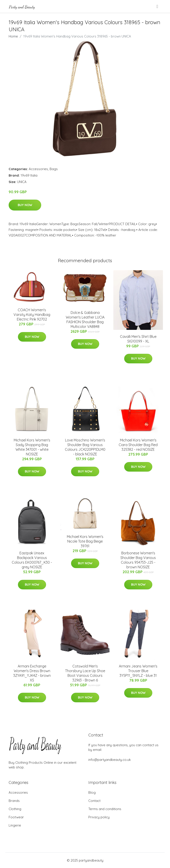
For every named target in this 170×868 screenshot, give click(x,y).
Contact (94, 801)
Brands (14, 801)
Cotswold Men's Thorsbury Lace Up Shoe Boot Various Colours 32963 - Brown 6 (85, 673)
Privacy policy (99, 817)
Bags (54, 169)
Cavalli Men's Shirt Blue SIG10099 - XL (138, 339)
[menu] (158, 6)
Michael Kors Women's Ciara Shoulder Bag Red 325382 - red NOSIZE (138, 445)
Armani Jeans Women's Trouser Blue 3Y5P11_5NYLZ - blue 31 (138, 671)
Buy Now (25, 205)
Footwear (16, 817)
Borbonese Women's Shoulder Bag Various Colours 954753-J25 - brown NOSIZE (138, 560)
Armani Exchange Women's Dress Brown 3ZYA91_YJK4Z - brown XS (32, 673)
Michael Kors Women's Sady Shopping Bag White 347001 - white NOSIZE (32, 447)
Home (13, 36)
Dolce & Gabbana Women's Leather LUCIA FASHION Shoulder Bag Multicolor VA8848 (85, 320)
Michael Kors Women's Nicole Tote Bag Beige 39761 (85, 541)
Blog (92, 792)
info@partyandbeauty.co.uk (110, 760)
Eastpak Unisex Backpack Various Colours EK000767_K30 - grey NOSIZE (32, 560)
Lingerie (15, 825)
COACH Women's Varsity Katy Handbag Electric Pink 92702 (32, 315)
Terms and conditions (105, 809)
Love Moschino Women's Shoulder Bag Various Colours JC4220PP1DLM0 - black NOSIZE (85, 447)
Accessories (38, 169)
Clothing (15, 809)
